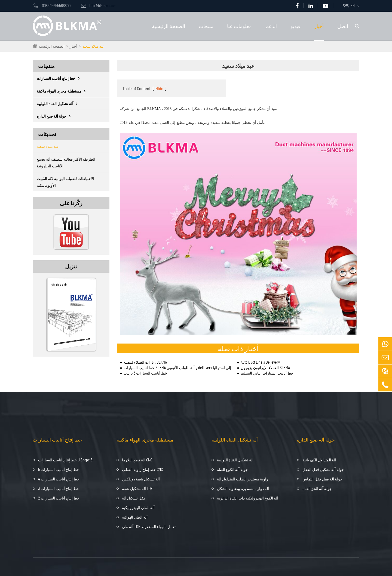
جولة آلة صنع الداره (55, 116)
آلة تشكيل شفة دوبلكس (141, 479)
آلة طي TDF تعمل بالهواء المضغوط (149, 527)
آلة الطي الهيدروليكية (138, 508)
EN (353, 6)
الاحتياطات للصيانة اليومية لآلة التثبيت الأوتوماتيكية (65, 182)
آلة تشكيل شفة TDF (137, 488)
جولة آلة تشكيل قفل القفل (323, 469)
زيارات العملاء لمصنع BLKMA (145, 362)
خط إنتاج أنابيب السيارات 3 (59, 488)
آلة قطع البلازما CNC (137, 460)
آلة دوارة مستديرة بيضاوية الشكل (243, 488)
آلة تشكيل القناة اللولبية (58, 104)
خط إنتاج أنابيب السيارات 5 (59, 469)
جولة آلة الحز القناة (317, 488)
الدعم (271, 26)
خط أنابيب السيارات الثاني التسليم (267, 373)
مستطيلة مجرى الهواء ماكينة (62, 91)
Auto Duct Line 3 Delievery (260, 362)
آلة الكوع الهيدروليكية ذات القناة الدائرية (248, 498)
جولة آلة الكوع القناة (232, 469)
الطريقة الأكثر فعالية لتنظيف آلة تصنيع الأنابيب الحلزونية (66, 163)
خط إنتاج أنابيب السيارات (59, 78)
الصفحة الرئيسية (169, 26)
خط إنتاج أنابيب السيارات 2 (59, 498)
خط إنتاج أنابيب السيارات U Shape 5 (65, 460)
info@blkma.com (98, 5)
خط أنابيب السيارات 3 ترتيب (145, 373)
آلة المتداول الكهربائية (319, 460)
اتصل (343, 26)
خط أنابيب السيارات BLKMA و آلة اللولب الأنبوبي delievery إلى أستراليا (177, 368)
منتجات (206, 26)
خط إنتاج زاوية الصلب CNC (142, 469)
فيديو (295, 26)
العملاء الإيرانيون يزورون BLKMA (265, 368)
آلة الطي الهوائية (135, 517)
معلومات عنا (239, 26)
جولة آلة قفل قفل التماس (322, 479)
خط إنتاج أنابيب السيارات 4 (59, 479)
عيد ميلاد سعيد (94, 46)
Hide (159, 88)
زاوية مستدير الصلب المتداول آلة (243, 479)
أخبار (319, 26)
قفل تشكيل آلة (134, 498)
